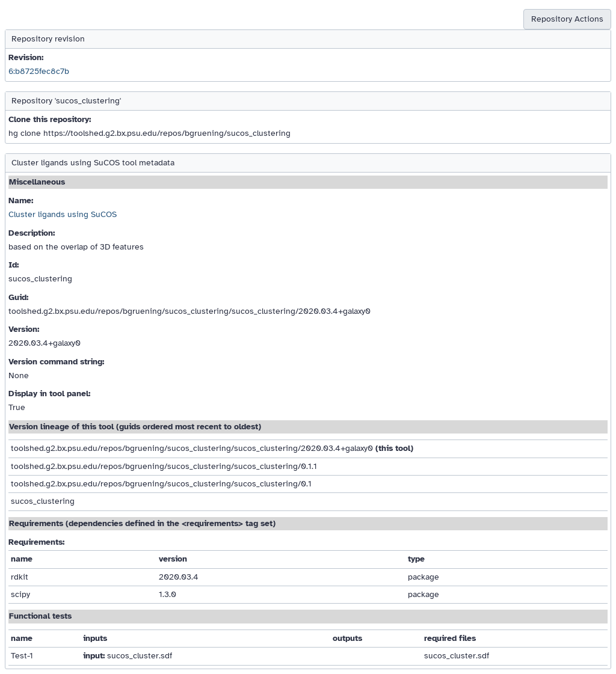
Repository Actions (567, 19)
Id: (14, 265)
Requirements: (36, 542)
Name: (21, 201)
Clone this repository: (50, 119)
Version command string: (56, 362)
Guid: (18, 297)
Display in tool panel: (49, 394)
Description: (32, 233)
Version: (24, 329)
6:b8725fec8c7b (39, 71)
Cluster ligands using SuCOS (63, 214)
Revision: (26, 57)
